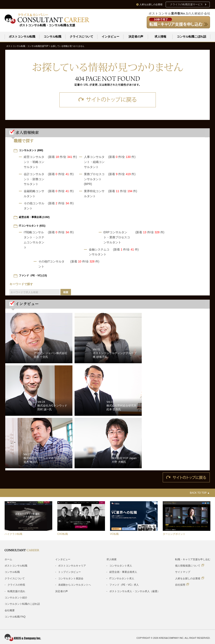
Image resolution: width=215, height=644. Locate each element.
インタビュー (110, 37)
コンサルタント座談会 (71, 578)
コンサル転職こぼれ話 (191, 37)
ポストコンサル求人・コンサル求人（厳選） (135, 591)
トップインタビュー (69, 572)
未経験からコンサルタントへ (75, 585)
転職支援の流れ (16, 591)
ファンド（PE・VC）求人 (124, 585)
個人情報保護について (190, 565)
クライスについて (81, 37)
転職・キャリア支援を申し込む (193, 559)
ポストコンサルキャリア (72, 565)
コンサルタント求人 (121, 565)
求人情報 (160, 37)
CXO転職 (63, 534)
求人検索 (111, 559)
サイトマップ (183, 572)
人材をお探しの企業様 (190, 578)
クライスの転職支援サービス (186, 4)
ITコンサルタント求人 (122, 578)
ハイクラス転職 (13, 534)
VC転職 (114, 534)
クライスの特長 (16, 585)
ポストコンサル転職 (22, 37)
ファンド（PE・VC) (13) (33, 275)
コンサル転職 (52, 37)
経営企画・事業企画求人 (123, 572)
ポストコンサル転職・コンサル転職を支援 (47, 25)
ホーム (8, 559)
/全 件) (70, 157)
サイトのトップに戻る (108, 100)
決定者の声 (136, 37)
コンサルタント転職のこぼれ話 (22, 604)
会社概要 (10, 610)
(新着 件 (55, 157)
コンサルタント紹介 (16, 597)
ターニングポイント (174, 534)
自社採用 (182, 584)
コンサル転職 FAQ (15, 616)
